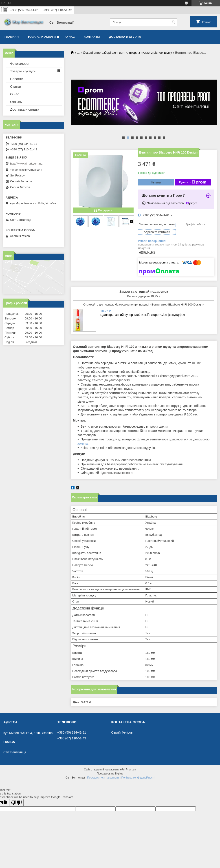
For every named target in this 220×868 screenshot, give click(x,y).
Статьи (16, 86)
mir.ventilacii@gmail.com (26, 170)
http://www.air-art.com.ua (26, 164)
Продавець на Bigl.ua (110, 774)
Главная (12, 37)
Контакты (92, 37)
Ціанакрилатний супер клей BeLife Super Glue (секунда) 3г (143, 315)
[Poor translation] (16, 803)
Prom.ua (131, 770)
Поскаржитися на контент (103, 778)
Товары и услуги (42, 37)
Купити (156, 182)
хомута (82, 444)
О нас (70, 37)
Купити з (193, 182)
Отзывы (16, 102)
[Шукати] (173, 22)
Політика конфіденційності (138, 778)
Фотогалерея (20, 64)
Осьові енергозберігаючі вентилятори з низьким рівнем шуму (128, 53)
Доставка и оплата (125, 37)
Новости (17, 79)
